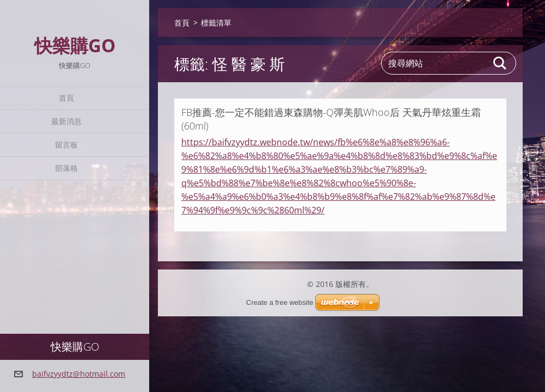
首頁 (66, 98)
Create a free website (280, 302)
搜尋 (500, 63)
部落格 (66, 168)
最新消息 (66, 121)
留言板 (66, 145)
